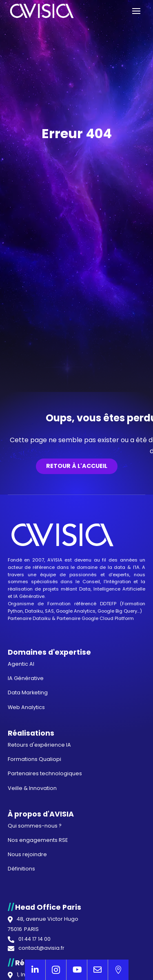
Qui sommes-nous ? (35, 826)
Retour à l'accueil (77, 466)
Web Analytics (26, 707)
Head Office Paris (48, 907)
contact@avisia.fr (41, 948)
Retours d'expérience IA (39, 745)
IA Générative (29, 596)
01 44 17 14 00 (34, 939)
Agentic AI (21, 664)
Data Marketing (28, 692)
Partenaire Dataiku (29, 618)
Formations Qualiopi (34, 759)
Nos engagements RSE (38, 840)
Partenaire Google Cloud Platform (95, 618)
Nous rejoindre (27, 854)
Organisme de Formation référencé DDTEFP (64, 604)
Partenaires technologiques (45, 773)
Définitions (21, 869)
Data (85, 589)
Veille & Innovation (32, 788)
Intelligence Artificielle (119, 589)
